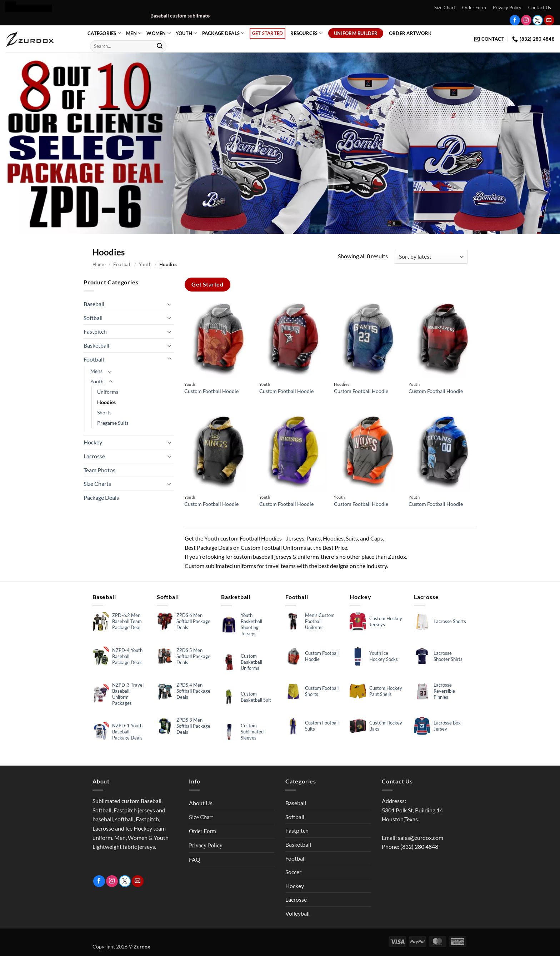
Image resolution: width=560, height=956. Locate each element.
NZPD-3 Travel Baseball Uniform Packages (128, 694)
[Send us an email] (549, 20)
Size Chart (445, 8)
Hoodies (106, 402)
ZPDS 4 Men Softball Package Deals (193, 691)
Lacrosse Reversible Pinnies (444, 691)
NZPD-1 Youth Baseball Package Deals (127, 732)
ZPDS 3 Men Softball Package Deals (193, 726)
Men (134, 33)
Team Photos (99, 470)
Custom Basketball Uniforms (251, 662)
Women (159, 33)
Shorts (104, 412)
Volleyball (297, 913)
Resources (306, 33)
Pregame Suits (113, 423)
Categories (104, 33)
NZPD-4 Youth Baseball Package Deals (127, 656)
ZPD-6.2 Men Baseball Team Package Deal (127, 621)
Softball (93, 318)
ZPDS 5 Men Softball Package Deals (193, 656)
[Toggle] (170, 304)
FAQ (195, 859)
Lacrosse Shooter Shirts (448, 656)
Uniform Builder (356, 33)
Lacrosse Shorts (450, 621)
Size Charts (97, 484)
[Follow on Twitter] (538, 20)
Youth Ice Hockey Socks (384, 656)
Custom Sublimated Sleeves (252, 732)
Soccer (293, 872)
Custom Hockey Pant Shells (386, 691)
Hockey (93, 442)
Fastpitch (95, 331)
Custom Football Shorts (322, 691)
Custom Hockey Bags (386, 726)
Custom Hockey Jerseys (386, 621)
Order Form (474, 8)
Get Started (268, 33)
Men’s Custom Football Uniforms (320, 621)
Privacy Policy (507, 8)
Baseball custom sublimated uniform (207, 16)
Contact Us (540, 8)
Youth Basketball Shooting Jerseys (251, 624)
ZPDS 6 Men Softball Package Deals (193, 621)
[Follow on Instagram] (526, 20)
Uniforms (108, 392)
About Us (201, 803)
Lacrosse (94, 456)
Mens (96, 371)
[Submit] (160, 46)
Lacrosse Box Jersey (447, 726)
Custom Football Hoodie (211, 391)
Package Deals (223, 33)
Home (99, 264)
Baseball (94, 304)
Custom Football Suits (322, 726)
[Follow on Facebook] (515, 20)
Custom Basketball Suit (256, 697)
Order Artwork (410, 33)
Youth (186, 33)
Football (122, 264)
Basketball (96, 345)
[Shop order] (431, 257)
